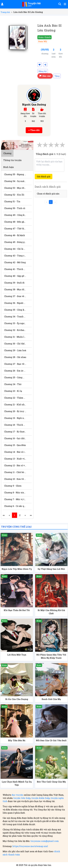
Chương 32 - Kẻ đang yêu (15, 330)
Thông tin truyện (12, 160)
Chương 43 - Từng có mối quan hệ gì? (15, 256)
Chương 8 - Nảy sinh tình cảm (15, 492)
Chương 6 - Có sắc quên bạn (15, 506)
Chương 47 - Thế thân (15, 228)
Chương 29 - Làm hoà (15, 350)
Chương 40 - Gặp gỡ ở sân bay (15, 276)
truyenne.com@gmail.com (45, 841)
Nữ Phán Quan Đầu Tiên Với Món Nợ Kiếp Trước (51, 656)
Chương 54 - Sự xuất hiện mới (15, 181)
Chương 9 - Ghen (13, 486)
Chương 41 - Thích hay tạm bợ (15, 269)
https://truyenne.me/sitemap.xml (30, 846)
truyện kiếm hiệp (41, 798)
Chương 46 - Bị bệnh (15, 235)
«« (4, 515)
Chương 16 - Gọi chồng (15, 438)
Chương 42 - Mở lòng (15, 262)
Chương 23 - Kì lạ (13, 391)
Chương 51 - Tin (12, 201)
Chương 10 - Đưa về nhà (15, 479)
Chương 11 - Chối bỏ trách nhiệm (15, 472)
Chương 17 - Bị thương (15, 432)
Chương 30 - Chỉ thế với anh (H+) (15, 344)
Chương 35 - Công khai (15, 310)
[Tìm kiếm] (59, 4)
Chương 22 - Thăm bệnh (15, 398)
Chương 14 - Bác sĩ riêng (15, 452)
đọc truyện (17, 795)
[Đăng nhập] (2, 4)
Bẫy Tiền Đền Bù (17, 740)
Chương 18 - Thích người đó (15, 425)
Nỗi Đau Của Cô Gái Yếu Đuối (51, 740)
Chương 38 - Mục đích (15, 289)
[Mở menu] (65, 4)
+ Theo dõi (34, 130)
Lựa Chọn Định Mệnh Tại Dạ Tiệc (17, 783)
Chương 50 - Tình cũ (15, 208)
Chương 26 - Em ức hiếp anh (15, 371)
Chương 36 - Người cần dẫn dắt (15, 303)
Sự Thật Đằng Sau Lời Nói (51, 569)
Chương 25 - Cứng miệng (15, 377)
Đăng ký (43, 71)
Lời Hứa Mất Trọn (17, 655)
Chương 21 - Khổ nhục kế (15, 404)
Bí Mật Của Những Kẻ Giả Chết (51, 612)
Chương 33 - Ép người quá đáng (15, 323)
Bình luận (9, 167)
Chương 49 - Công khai (15, 215)
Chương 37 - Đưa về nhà (15, 296)
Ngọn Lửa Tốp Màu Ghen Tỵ (17, 569)
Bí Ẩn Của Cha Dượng (17, 699)
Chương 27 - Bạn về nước (15, 364)
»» (31, 515)
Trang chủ (5, 12)
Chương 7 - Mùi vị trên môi (15, 499)
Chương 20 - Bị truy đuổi (15, 411)
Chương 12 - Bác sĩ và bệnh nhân (15, 465)
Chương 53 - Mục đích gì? (15, 188)
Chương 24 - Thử (13, 384)
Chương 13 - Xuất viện (15, 459)
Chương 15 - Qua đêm (15, 445)
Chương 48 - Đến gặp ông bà (15, 222)
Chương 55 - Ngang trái (15, 174)
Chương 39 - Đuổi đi (14, 283)
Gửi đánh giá (44, 176)
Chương (7, 153)
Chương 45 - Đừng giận (15, 242)
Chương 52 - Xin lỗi (14, 195)
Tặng (57, 76)
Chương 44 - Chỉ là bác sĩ (15, 249)
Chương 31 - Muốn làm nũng (15, 337)
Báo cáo (45, 76)
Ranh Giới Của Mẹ (51, 699)
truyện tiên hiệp (22, 798)
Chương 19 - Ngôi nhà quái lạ (15, 418)
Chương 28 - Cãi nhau (15, 357)
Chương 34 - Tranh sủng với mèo (15, 316)
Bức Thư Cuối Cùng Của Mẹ (51, 782)
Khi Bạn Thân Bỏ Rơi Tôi (17, 610)
